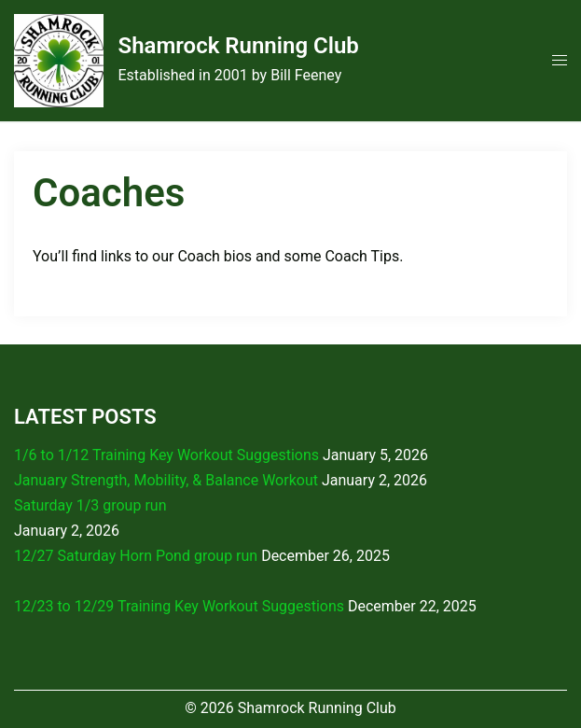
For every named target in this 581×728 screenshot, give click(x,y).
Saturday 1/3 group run (90, 505)
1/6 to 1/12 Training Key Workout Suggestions (166, 455)
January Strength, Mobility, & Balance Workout (166, 480)
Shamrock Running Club (238, 46)
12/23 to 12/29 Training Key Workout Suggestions (179, 606)
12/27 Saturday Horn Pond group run (136, 556)
